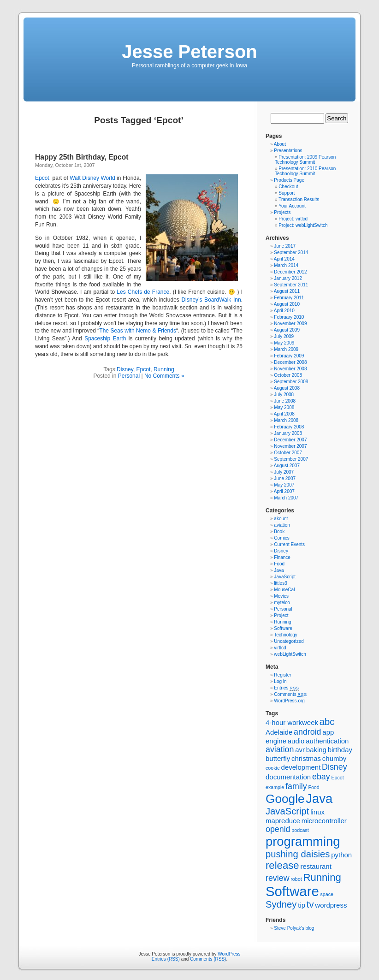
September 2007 (291, 459)
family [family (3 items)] (296, 786)
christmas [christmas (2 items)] (306, 758)
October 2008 (288, 375)
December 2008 (290, 362)
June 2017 (285, 246)
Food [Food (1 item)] (314, 787)
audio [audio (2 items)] (296, 741)
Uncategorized (289, 641)
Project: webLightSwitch (303, 225)
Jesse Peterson (189, 52)
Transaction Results (299, 199)
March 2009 (286, 349)
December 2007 (290, 440)
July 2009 (284, 336)
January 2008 (288, 433)
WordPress (229, 954)
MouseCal (284, 590)
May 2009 (284, 343)
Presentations (288, 151)
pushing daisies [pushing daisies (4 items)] (298, 854)
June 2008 (285, 401)
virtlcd (280, 648)
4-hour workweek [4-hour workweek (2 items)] (292, 722)
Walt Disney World (92, 178)
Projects (282, 212)
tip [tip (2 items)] (302, 905)
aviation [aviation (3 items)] (280, 749)
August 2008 (287, 388)
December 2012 (290, 272)
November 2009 (290, 324)
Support (287, 193)
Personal (129, 376)
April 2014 (284, 259)
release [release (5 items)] (282, 865)
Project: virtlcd (293, 219)
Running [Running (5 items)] (322, 877)
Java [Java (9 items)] (319, 799)
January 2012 (288, 278)
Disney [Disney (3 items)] (335, 767)
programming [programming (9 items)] (303, 841)
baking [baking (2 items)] (316, 750)
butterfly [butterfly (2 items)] (278, 758)
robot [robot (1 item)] (296, 879)
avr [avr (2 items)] (300, 750)
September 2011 (291, 285)
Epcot (42, 178)
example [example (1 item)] (275, 787)
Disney (125, 369)
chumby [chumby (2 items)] (334, 758)
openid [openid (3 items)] (278, 829)
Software (283, 628)
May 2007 (284, 485)
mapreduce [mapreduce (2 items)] (283, 821)
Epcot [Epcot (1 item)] (337, 778)
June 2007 (285, 478)
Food (279, 564)
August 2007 (287, 466)
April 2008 (284, 414)
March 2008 (286, 420)
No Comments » (164, 376)
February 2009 (289, 356)
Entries (286, 688)
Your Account (292, 206)
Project (281, 615)
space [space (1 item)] (327, 894)
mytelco (282, 603)
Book (279, 532)
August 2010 (287, 304)
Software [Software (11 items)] (292, 891)
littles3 (280, 583)
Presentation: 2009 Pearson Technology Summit (305, 160)
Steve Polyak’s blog (294, 928)
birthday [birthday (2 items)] (340, 750)
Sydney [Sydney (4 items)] (281, 904)
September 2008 (291, 382)
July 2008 (284, 395)
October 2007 (288, 453)
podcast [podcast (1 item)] (300, 830)
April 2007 (284, 491)
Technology (286, 635)
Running (164, 369)
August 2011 (287, 291)
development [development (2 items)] (301, 767)
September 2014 (291, 252)
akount (281, 519)
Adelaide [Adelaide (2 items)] (279, 732)
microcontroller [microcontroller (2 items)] (324, 821)
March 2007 (286, 498)
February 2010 (289, 317)
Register (282, 675)
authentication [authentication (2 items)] (327, 741)
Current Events (289, 544)
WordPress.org (289, 701)
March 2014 (286, 265)
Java (279, 570)
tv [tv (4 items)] (310, 904)
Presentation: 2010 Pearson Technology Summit (305, 171)
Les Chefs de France (143, 292)
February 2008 (289, 427)
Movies (281, 596)
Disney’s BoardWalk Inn (211, 300)
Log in (280, 681)
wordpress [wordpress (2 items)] (331, 905)
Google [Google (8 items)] (285, 799)
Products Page (289, 180)
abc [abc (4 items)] (327, 722)
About (280, 144)
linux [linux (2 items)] (317, 812)
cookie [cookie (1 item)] (273, 768)
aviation (282, 525)
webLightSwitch (290, 654)
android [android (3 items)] (307, 732)
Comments (290, 694)
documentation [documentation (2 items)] (288, 777)
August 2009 (287, 330)
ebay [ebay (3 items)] (321, 777)
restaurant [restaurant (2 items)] (316, 866)
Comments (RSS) (208, 959)
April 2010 (284, 311)
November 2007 (290, 446)
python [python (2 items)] (341, 855)
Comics (281, 538)
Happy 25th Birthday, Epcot (82, 157)
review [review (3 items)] (278, 878)
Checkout (288, 187)
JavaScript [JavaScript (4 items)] (287, 811)
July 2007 (284, 472)
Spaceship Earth (105, 339)
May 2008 (284, 407)
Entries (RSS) (166, 959)
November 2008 (290, 369)
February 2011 (289, 298)
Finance (282, 557)
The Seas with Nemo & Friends (138, 331)
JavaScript (285, 577)
